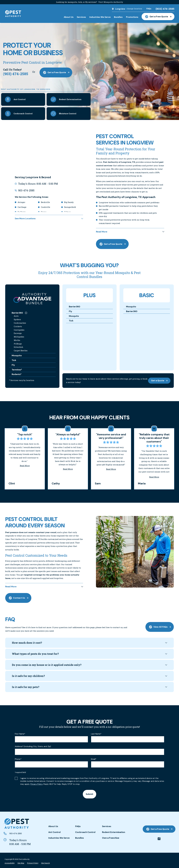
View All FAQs (160, 627)
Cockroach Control (85, 832)
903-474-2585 (26, 190)
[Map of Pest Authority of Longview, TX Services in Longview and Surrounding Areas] (49, 152)
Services (107, 826)
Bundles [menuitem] (118, 17)
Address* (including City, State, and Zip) (33, 746)
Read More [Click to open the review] (25, 466)
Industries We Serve (59, 838)
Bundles (79, 838)
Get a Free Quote (158, 17)
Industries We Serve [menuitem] (100, 17)
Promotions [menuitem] (132, 17)
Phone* (18, 759)
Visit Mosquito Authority (111, 2)
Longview (120, 9)
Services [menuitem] (81, 17)
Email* (94, 759)
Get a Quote (159, 380)
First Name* (20, 734)
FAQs (78, 826)
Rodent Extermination (114, 832)
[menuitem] (10, 863)
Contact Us (18, 598)
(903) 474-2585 (165, 9)
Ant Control (55, 832)
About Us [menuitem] (69, 17)
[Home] (13, 14)
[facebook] (159, 839)
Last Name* (96, 734)
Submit (89, 794)
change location (134, 9)
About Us (53, 826)
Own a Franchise (111, 838)
